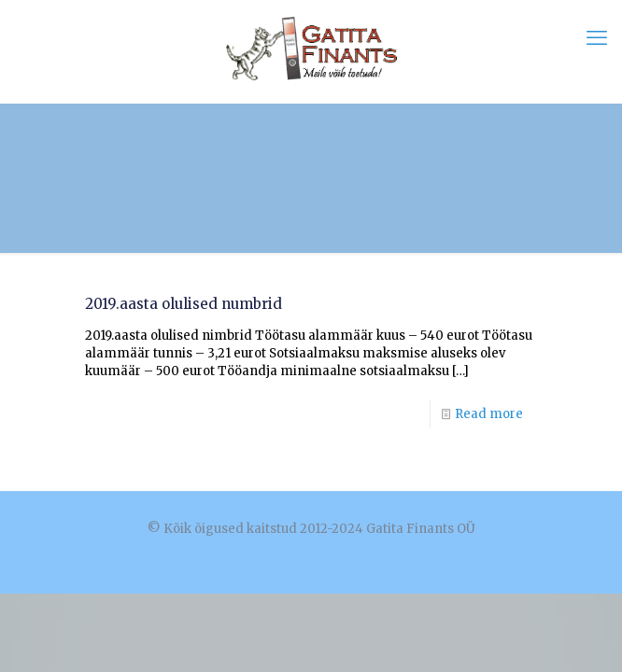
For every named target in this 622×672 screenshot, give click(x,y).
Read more (489, 414)
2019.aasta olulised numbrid (184, 304)
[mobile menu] (597, 37)
